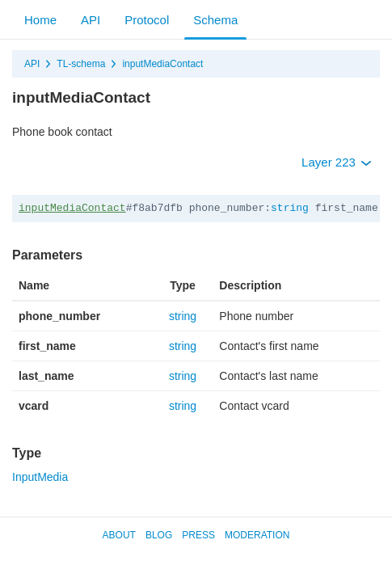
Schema (215, 20)
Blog (159, 535)
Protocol (147, 20)
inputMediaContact (162, 64)
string (290, 208)
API (91, 20)
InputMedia (40, 477)
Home (40, 20)
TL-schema (81, 64)
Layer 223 (337, 162)
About (119, 535)
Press (198, 535)
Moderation (257, 535)
